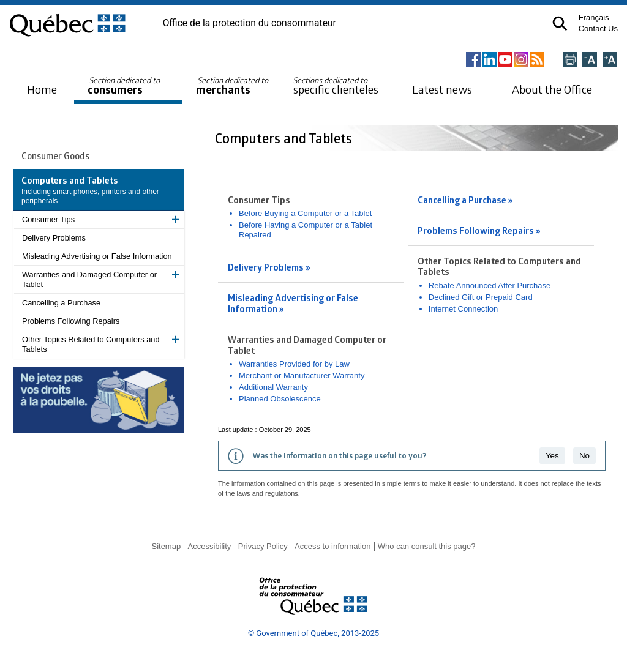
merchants (233, 86)
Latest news (442, 89)
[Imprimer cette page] (570, 60)
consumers (125, 86)
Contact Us (598, 28)
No (584, 456)
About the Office (552, 89)
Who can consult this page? (427, 546)
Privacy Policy (263, 546)
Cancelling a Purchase (61, 303)
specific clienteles (336, 86)
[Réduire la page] (590, 60)
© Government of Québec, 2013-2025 (313, 633)
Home (42, 89)
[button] (560, 24)
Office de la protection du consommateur (250, 23)
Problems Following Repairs (71, 321)
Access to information (332, 546)
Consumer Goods (55, 155)
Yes (552, 456)
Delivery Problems (54, 238)
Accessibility (210, 546)
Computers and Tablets (285, 138)
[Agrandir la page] (610, 60)
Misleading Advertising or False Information (97, 256)
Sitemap (166, 546)
